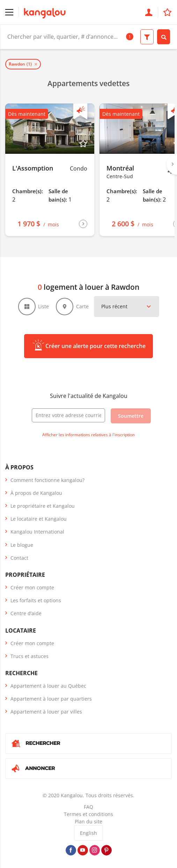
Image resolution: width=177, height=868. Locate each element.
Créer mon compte (32, 587)
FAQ (88, 807)
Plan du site (88, 821)
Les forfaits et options (36, 600)
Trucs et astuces (29, 656)
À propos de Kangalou (36, 493)
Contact (19, 558)
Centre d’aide (26, 613)
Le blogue (22, 545)
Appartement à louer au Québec (48, 686)
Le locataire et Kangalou (39, 519)
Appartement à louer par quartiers (51, 699)
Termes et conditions (88, 814)
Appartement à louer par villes (46, 712)
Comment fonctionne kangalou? (47, 480)
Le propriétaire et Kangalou (43, 506)
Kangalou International (37, 532)
